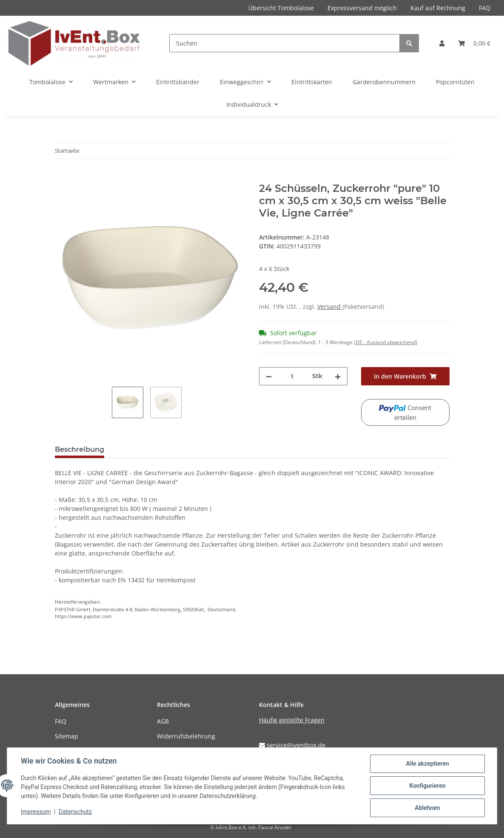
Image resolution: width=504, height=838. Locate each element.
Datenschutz (75, 812)
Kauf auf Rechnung (438, 8)
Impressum (36, 812)
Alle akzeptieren (427, 764)
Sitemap (67, 736)
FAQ (485, 8)
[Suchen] (285, 43)
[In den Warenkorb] (62, 178)
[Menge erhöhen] (338, 376)
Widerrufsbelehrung (186, 736)
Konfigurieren (427, 786)
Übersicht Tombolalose (281, 8)
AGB (163, 721)
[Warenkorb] (474, 43)
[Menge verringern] (269, 376)
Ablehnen (427, 808)
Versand (330, 306)
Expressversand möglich (362, 8)
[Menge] (292, 376)
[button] (442, 43)
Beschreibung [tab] (80, 449)
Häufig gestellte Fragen (292, 720)
